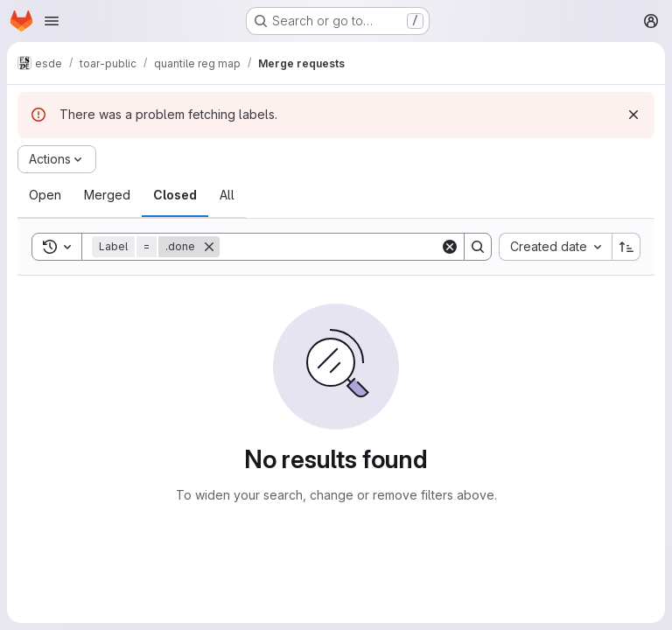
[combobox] (555, 247)
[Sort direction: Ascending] (626, 247)
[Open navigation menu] (52, 21)
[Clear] (450, 247)
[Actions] (57, 159)
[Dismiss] (633, 115)
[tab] (45, 195)
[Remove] (209, 247)
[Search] (330, 247)
